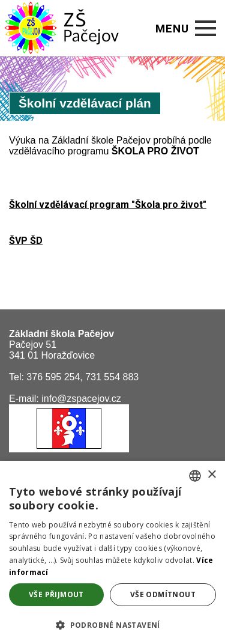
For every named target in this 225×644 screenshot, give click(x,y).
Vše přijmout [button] (56, 594)
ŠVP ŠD (26, 241)
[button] (112, 624)
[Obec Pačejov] (69, 449)
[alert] (112, 552)
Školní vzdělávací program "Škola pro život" (108, 205)
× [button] (211, 475)
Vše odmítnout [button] (163, 594)
